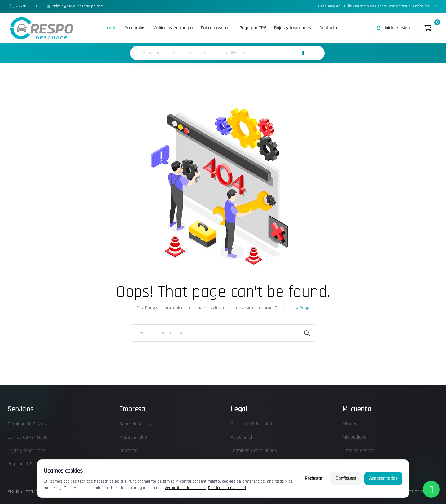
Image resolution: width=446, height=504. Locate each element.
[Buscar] (223, 333)
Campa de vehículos (27, 437)
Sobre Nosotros (135, 424)
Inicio (111, 28)
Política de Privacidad (251, 424)
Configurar (346, 478)
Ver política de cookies (185, 488)
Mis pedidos (354, 437)
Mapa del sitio (133, 437)
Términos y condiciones (254, 451)
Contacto (328, 28)
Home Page (298, 308)
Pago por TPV (253, 28)
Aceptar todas (383, 478)
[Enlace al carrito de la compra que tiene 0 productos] (428, 28)
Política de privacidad (227, 488)
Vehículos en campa (173, 28)
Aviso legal (241, 437)
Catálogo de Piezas (27, 424)
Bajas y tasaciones (293, 28)
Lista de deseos (359, 451)
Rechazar (314, 478)
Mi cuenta (352, 424)
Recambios (135, 28)
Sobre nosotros (216, 28)
